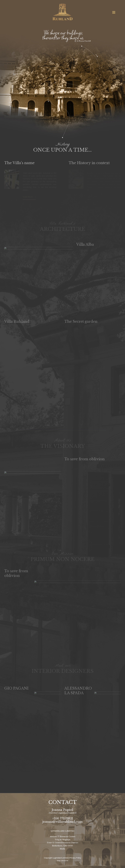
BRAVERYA (65, 861)
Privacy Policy (75, 858)
